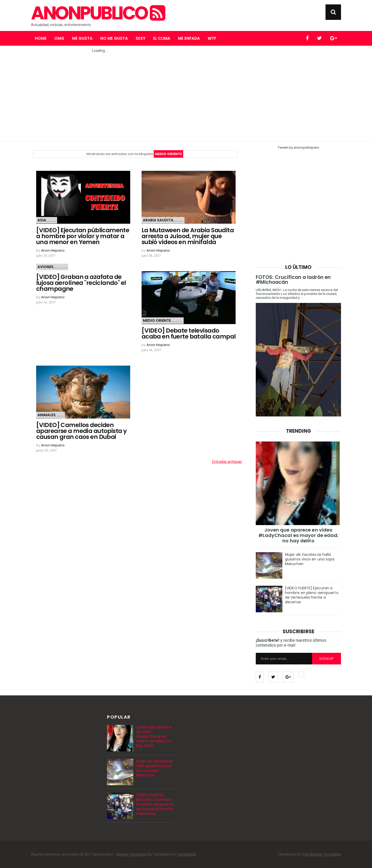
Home (41, 38)
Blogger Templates (132, 854)
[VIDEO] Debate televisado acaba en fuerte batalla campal (189, 334)
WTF (212, 38)
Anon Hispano (53, 250)
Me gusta (82, 38)
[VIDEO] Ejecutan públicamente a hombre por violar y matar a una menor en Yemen (83, 236)
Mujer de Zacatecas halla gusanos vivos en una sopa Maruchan (310, 559)
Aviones (45, 267)
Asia (42, 220)
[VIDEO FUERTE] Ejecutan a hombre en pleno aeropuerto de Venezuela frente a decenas (312, 595)
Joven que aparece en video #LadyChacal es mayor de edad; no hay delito (299, 535)
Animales (47, 415)
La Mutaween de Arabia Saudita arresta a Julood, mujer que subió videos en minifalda (188, 236)
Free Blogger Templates (321, 854)
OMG (59, 38)
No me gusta (114, 38)
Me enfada (189, 38)
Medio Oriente (157, 320)
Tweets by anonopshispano (299, 147)
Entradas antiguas (227, 462)
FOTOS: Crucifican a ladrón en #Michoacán (293, 280)
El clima (162, 38)
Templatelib (187, 854)
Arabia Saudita (158, 220)
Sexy (141, 38)
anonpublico (98, 13)
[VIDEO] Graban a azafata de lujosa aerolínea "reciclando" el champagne (81, 283)
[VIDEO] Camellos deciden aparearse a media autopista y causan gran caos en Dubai (81, 431)
